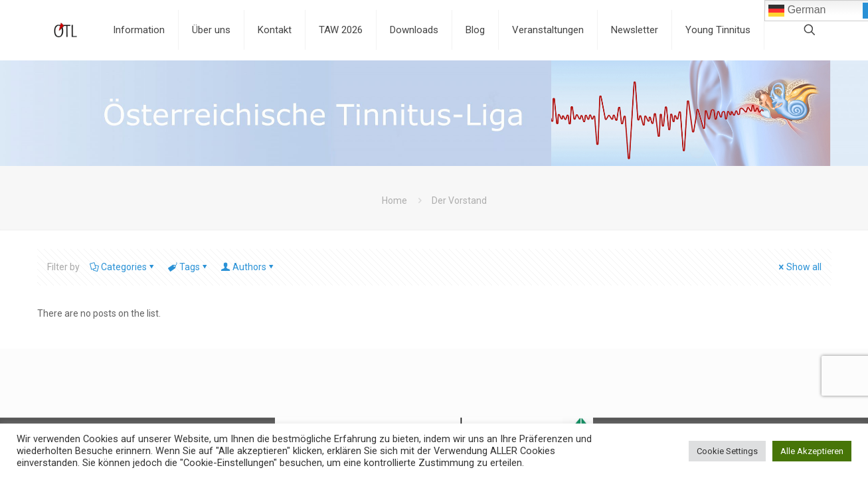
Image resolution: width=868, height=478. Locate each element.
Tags (189, 267)
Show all (799, 267)
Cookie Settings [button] (727, 451)
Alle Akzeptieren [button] (812, 451)
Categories (123, 267)
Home (394, 200)
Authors (248, 267)
